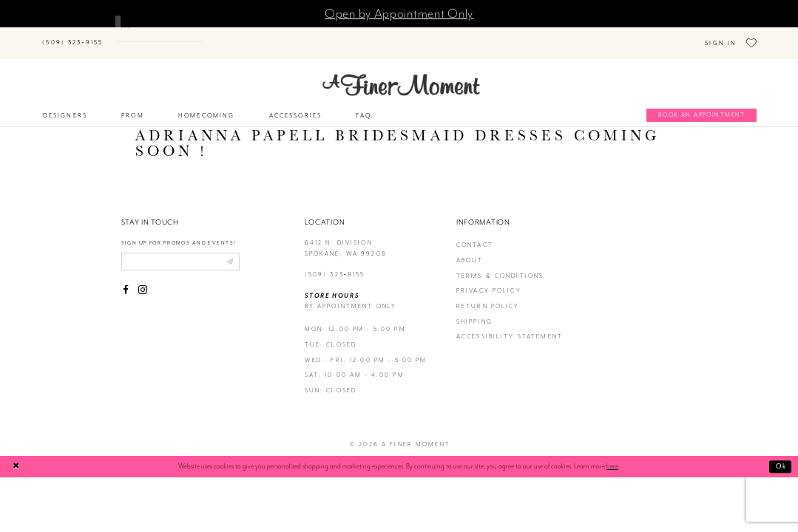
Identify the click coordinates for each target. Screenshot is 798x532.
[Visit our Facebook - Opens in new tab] (126, 279)
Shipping (474, 310)
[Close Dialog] (16, 455)
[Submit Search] (125, 35)
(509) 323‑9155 (335, 263)
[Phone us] (73, 37)
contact (475, 234)
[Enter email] (180, 250)
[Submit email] (230, 250)
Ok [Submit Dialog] (781, 454)
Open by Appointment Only (399, 13)
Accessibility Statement (510, 325)
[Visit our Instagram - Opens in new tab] (143, 279)
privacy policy (489, 280)
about (470, 249)
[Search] (177, 35)
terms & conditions (500, 264)
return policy (488, 294)
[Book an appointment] (701, 104)
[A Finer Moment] (401, 73)
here (612, 455)
